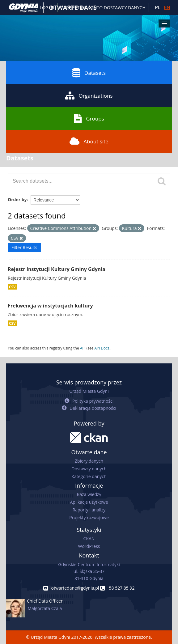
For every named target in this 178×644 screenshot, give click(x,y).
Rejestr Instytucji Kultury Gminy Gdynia (57, 269)
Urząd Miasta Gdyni (89, 391)
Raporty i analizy (89, 510)
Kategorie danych (89, 476)
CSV (12, 287)
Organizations (89, 95)
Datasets (89, 73)
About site (89, 141)
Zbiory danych (89, 461)
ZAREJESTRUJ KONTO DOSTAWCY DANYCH (103, 8)
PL (157, 7)
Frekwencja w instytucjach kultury (50, 306)
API (83, 348)
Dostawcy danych (89, 469)
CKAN (89, 538)
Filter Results (24, 247)
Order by (17, 199)
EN (167, 7)
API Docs (102, 348)
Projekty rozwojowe (89, 517)
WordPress (89, 546)
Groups (89, 118)
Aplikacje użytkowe (89, 502)
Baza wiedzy (89, 494)
